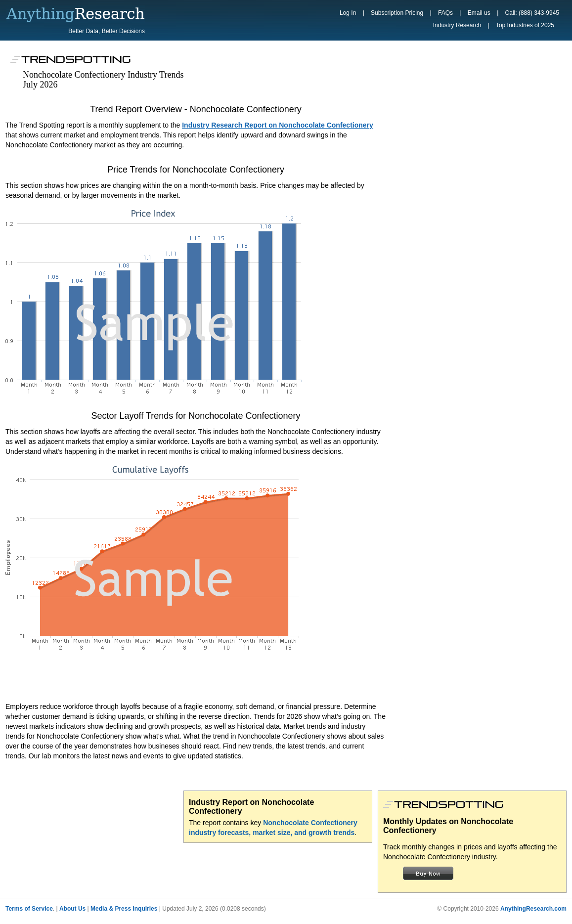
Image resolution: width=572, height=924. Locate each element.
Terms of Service (29, 909)
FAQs (445, 13)
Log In (348, 13)
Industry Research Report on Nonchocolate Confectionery (278, 125)
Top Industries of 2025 (525, 25)
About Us (72, 909)
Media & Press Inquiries (124, 909)
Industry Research (457, 25)
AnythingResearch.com (533, 909)
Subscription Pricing (397, 13)
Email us (479, 13)
